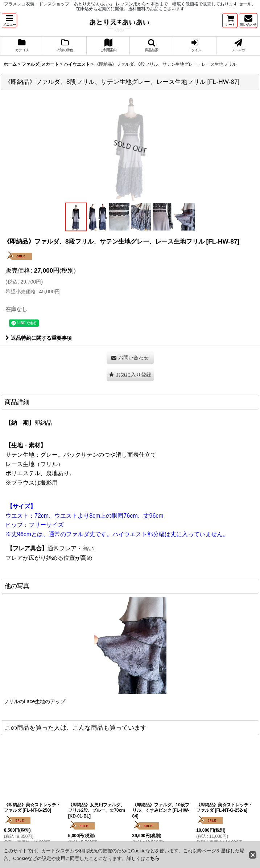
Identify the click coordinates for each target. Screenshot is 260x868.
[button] (9, 21)
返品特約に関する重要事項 (39, 338)
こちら (152, 858)
